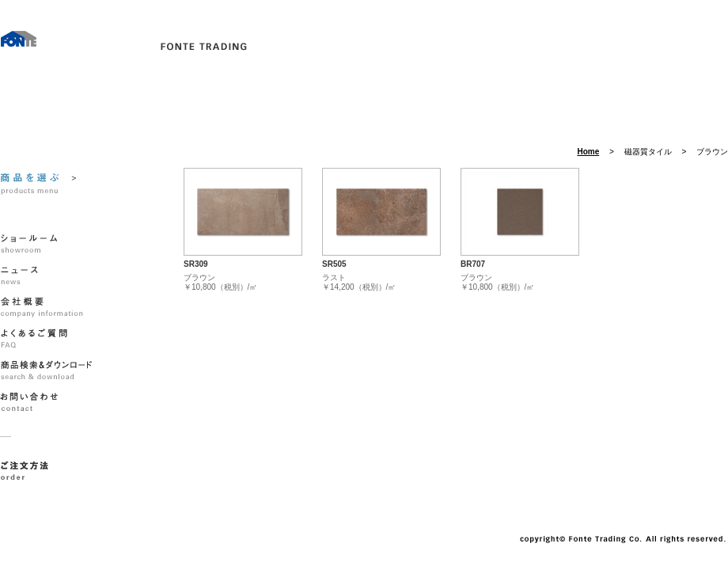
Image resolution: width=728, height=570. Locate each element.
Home (588, 152)
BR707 (473, 264)
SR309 (196, 264)
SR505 (334, 264)
